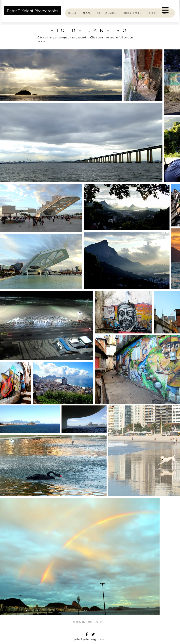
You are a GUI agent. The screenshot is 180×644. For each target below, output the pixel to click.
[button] (165, 10)
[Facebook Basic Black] (87, 634)
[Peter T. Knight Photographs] (32, 11)
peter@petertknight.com (89, 639)
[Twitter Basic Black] (93, 634)
